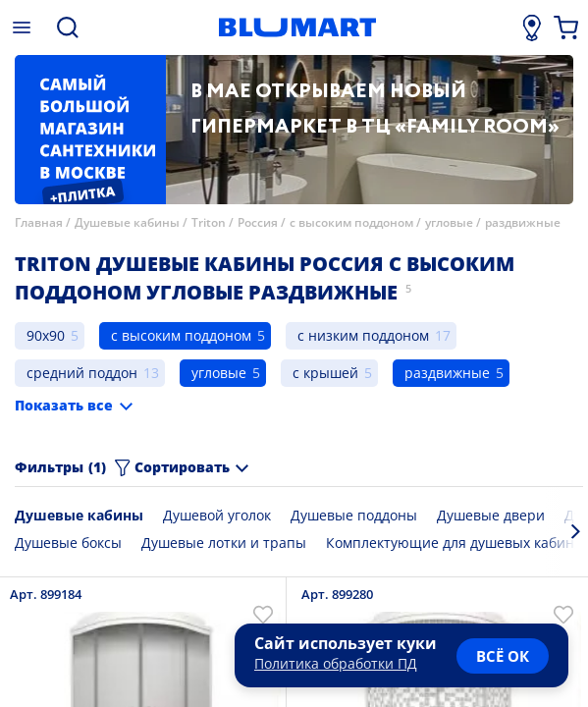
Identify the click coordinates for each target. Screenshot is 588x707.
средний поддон (82, 373)
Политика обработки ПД (336, 663)
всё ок (503, 656)
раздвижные (523, 222)
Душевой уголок (217, 515)
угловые (449, 222)
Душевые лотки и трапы (224, 543)
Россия (259, 222)
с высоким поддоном (351, 222)
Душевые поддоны (354, 515)
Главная (39, 222)
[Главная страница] (297, 27)
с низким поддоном (363, 335)
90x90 (46, 335)
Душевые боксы (68, 543)
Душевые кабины (127, 222)
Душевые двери (491, 515)
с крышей (325, 373)
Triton (209, 222)
